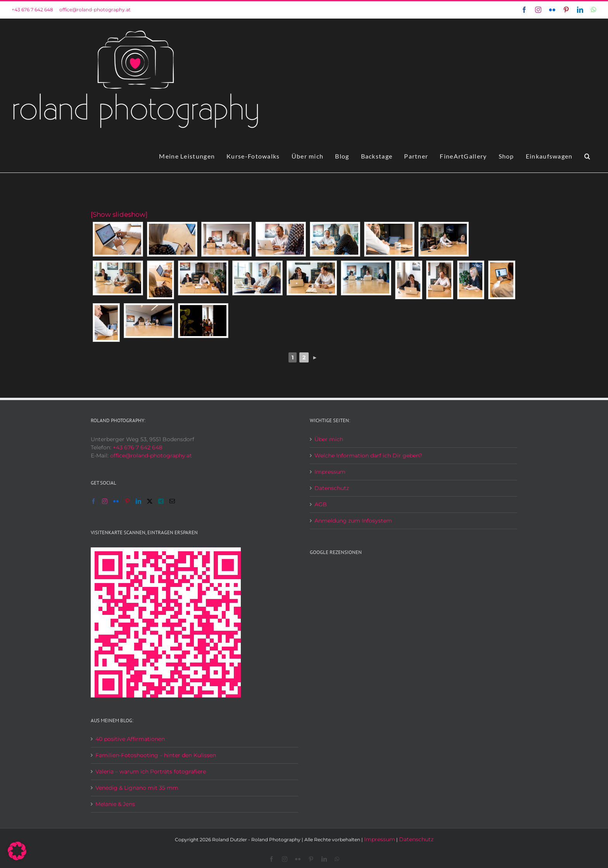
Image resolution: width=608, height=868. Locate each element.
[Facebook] (93, 501)
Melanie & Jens (115, 804)
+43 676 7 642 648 (32, 9)
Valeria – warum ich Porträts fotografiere (151, 771)
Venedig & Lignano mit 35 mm (137, 788)
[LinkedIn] (138, 501)
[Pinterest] (127, 501)
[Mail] (172, 501)
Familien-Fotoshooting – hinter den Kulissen (156, 755)
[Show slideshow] (119, 214)
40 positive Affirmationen (130, 739)
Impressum (330, 472)
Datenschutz (332, 488)
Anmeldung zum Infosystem (353, 521)
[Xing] (161, 501)
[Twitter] (150, 501)
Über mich (329, 439)
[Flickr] (116, 501)
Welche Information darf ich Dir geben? (368, 456)
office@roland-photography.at (95, 9)
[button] (587, 156)
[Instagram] (105, 501)
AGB (321, 504)
